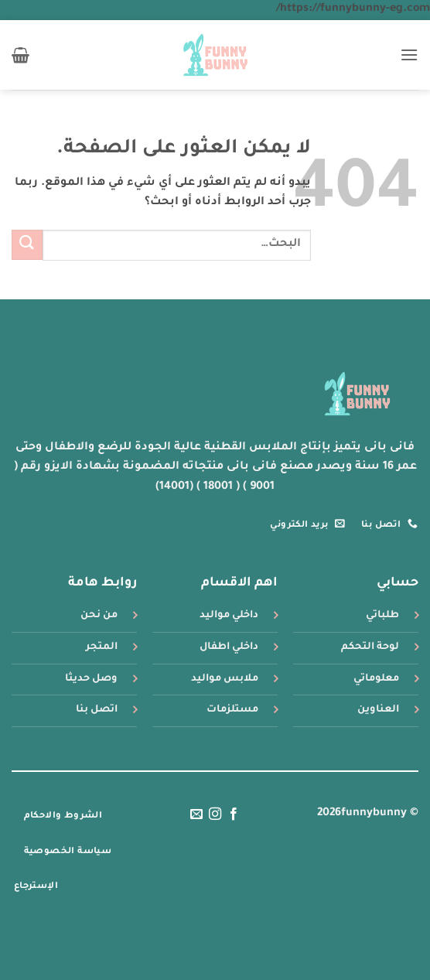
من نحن (99, 616)
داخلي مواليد (229, 616)
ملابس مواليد (225, 679)
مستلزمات (232, 710)
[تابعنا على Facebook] (234, 814)
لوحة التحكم (370, 647)
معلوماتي (376, 679)
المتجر (102, 647)
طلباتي (382, 616)
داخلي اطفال (229, 647)
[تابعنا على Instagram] (215, 814)
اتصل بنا (97, 710)
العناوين (378, 710)
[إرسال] (27, 245)
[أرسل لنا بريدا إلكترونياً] (196, 814)
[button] (409, 55)
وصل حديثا (91, 679)
